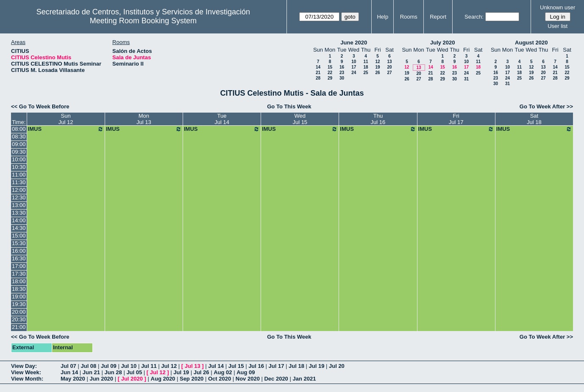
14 (318, 67)
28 (318, 78)
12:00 (19, 190)
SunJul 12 (66, 119)
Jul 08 (88, 366)
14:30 (19, 228)
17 (354, 67)
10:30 (19, 167)
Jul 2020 (132, 379)
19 (377, 67)
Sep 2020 (192, 379)
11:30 (19, 182)
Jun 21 (91, 372)
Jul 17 (277, 366)
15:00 (19, 236)
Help (382, 17)
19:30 (19, 304)
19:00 (19, 297)
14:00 (19, 220)
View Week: (26, 372)
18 (366, 67)
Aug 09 (246, 372)
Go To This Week (289, 106)
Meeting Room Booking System (143, 21)
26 (377, 73)
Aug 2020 (163, 379)
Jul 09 (109, 366)
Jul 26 (202, 372)
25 (366, 73)
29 (330, 78)
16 (342, 67)
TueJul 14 (222, 119)
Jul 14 (216, 366)
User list (558, 26)
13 (389, 62)
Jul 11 (149, 366)
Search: (474, 17)
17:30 (19, 274)
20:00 (19, 312)
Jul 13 (193, 366)
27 (389, 73)
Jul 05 (134, 372)
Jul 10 (129, 366)
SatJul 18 (534, 119)
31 (466, 79)
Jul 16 (256, 366)
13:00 (19, 205)
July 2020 (443, 43)
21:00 (19, 327)
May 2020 (73, 379)
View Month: (27, 379)
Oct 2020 (220, 379)
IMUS (66, 129)
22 (330, 73)
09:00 (19, 144)
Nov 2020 (248, 379)
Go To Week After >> (546, 106)
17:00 (19, 266)
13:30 (19, 213)
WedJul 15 (300, 119)
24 (354, 73)
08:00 (19, 129)
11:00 (19, 175)
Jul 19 (317, 366)
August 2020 (531, 43)
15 (330, 67)
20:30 (19, 319)
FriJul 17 (456, 119)
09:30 (19, 152)
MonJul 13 (144, 119)
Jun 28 (113, 372)
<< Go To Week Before (40, 106)
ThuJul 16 (378, 119)
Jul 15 (236, 366)
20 (389, 67)
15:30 (19, 243)
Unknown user (558, 7)
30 (342, 78)
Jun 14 (69, 372)
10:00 (19, 159)
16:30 (19, 258)
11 (366, 62)
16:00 (19, 251)
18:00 (19, 281)
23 (342, 73)
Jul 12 (169, 366)
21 (318, 73)
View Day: (24, 366)
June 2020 (354, 43)
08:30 (19, 137)
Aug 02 (223, 372)
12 (377, 62)
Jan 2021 (304, 379)
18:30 (19, 289)
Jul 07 (68, 366)
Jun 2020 (101, 379)
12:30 (19, 197)
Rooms (409, 17)
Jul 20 (337, 366)
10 (354, 62)
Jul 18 (296, 366)
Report (438, 17)
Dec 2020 (276, 379)
